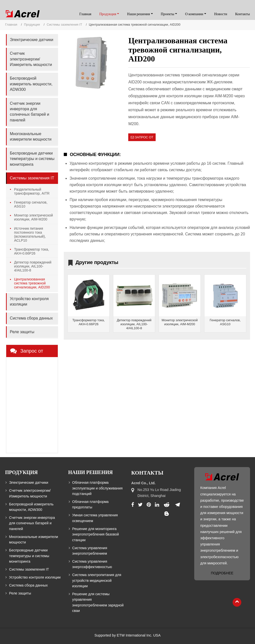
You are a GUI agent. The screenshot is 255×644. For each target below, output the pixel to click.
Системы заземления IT (64, 25)
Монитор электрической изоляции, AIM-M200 (180, 322)
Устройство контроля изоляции (29, 301)
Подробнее (222, 573)
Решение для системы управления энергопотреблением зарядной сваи (98, 602)
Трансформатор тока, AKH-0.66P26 (89, 322)
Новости (221, 14)
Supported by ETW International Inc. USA (127, 635)
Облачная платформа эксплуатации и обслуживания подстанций (97, 488)
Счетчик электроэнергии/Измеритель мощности (31, 59)
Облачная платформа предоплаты (90, 504)
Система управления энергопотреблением (90, 551)
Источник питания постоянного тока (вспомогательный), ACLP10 (30, 234)
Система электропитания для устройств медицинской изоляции (97, 580)
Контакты (242, 14)
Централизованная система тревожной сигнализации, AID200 (32, 283)
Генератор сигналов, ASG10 (225, 322)
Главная (85, 14)
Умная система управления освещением (95, 518)
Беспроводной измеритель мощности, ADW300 (31, 84)
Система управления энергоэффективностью (92, 564)
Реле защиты (22, 332)
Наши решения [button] (138, 14)
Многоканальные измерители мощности (31, 136)
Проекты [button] (168, 14)
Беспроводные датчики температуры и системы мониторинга (32, 159)
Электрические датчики (31, 40)
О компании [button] (194, 14)
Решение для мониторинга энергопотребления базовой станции (96, 534)
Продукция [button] (108, 14)
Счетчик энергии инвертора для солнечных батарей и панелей (29, 112)
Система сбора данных (31, 318)
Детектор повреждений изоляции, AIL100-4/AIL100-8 (134, 324)
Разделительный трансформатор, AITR (32, 191)
